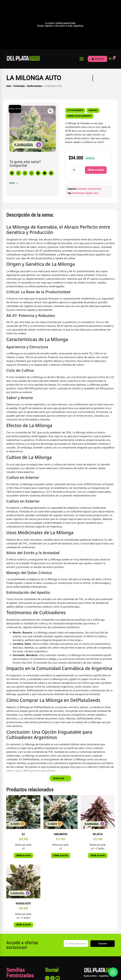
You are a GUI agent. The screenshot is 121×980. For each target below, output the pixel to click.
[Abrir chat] (113, 972)
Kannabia (89, 193)
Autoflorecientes (34, 86)
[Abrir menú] (82, 59)
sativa (96, 193)
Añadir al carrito (96, 170)
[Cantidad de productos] (75, 170)
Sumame (103, 944)
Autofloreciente (78, 193)
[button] (50, 111)
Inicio (9, 86)
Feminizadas (19, 86)
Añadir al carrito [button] (23, 856)
